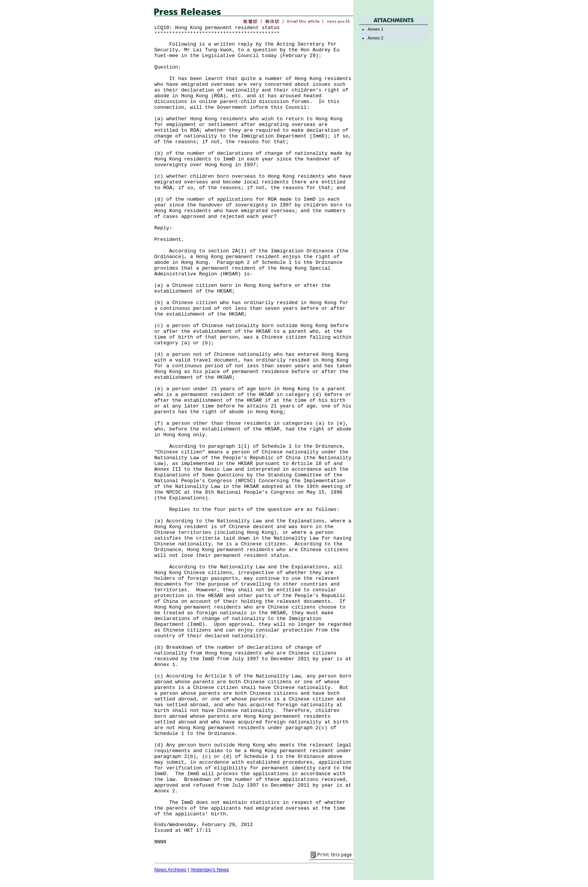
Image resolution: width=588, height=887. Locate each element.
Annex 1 (375, 29)
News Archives (170, 870)
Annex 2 (375, 38)
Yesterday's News (210, 870)
